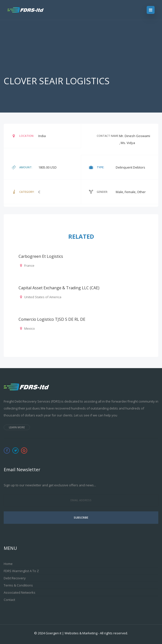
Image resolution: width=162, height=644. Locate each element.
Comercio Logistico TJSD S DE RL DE (52, 319)
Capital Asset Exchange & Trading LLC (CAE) (59, 288)
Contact (9, 600)
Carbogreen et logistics (41, 256)
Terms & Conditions (18, 585)
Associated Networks (20, 592)
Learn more (17, 427)
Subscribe (81, 517)
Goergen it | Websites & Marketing (71, 633)
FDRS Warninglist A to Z (21, 571)
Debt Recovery (15, 578)
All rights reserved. (114, 633)
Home (8, 564)
